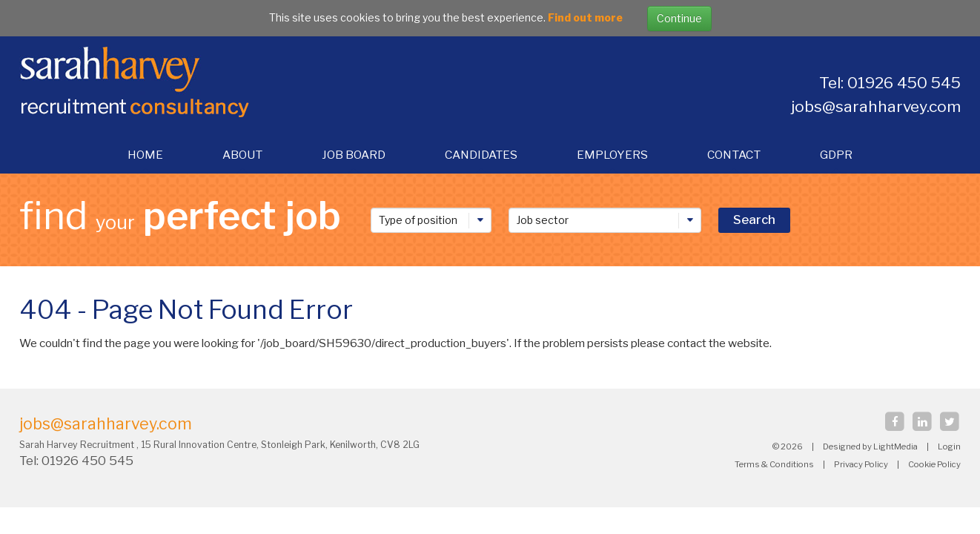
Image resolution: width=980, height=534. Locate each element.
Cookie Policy (934, 464)
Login (949, 446)
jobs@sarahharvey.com (876, 106)
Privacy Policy (861, 464)
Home (145, 155)
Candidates (481, 155)
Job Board (354, 155)
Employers (612, 155)
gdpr (836, 155)
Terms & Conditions (774, 464)
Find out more (585, 17)
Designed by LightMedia (870, 446)
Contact (734, 155)
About (242, 155)
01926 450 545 (89, 461)
